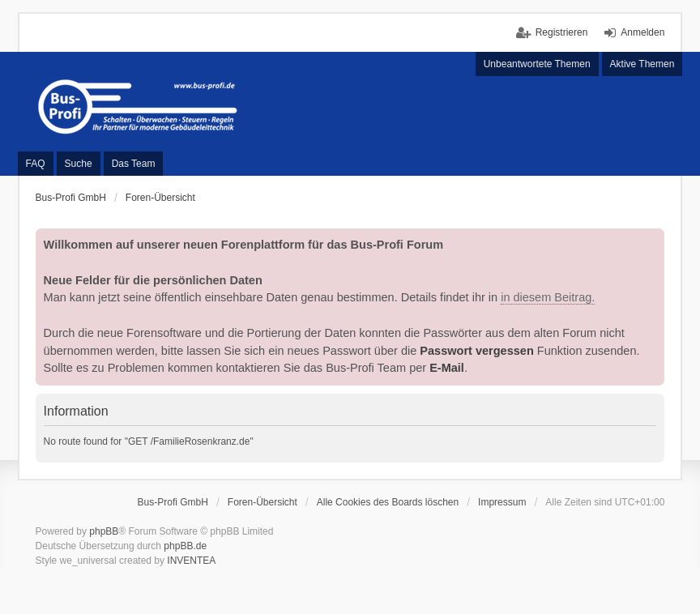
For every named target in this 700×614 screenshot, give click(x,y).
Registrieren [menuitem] (562, 32)
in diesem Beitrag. (548, 297)
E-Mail (447, 368)
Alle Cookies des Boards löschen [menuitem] (388, 502)
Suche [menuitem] (79, 164)
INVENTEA (191, 561)
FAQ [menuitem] (36, 164)
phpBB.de (185, 546)
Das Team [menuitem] (134, 164)
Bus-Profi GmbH (173, 502)
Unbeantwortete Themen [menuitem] (537, 64)
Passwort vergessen (476, 351)
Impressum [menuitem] (502, 502)
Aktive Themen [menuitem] (642, 64)
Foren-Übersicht (262, 502)
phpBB (104, 531)
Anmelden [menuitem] (642, 32)
